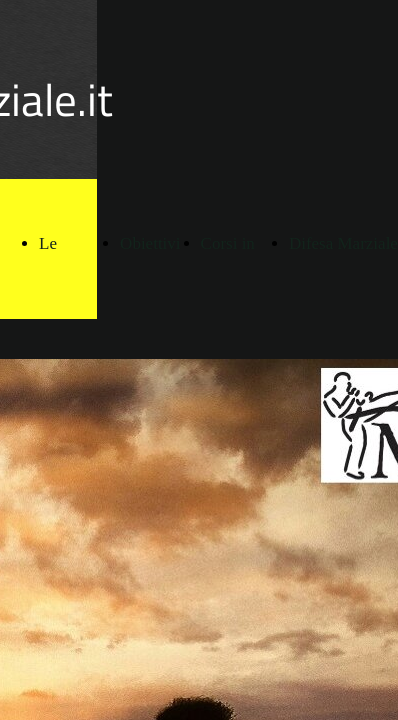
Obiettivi (150, 243)
